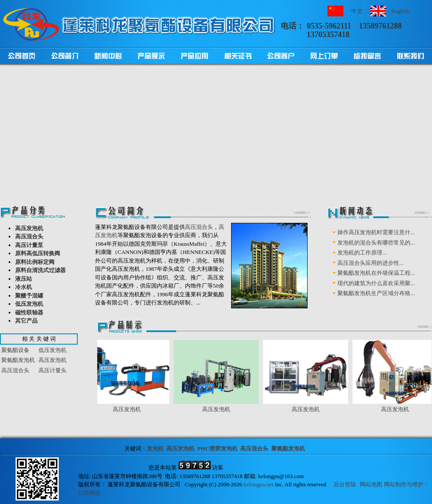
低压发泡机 (29, 304)
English (400, 11)
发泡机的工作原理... (362, 258)
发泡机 (155, 449)
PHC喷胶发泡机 (218, 449)
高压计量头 (52, 370)
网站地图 (371, 484)
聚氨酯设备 (15, 350)
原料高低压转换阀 (38, 253)
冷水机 (24, 287)
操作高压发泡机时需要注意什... (376, 238)
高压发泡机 (29, 228)
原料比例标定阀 (35, 262)
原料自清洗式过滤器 (40, 270)
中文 (357, 11)
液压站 (24, 279)
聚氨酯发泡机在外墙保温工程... (376, 279)
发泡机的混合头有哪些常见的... (376, 248)
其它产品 (26, 321)
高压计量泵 (29, 245)
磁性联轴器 (29, 312)
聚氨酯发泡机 (18, 360)
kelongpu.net (259, 484)
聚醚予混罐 (29, 296)
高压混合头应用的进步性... (370, 268)
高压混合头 (29, 236)
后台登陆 (345, 484)
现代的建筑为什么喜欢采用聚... (376, 289)
